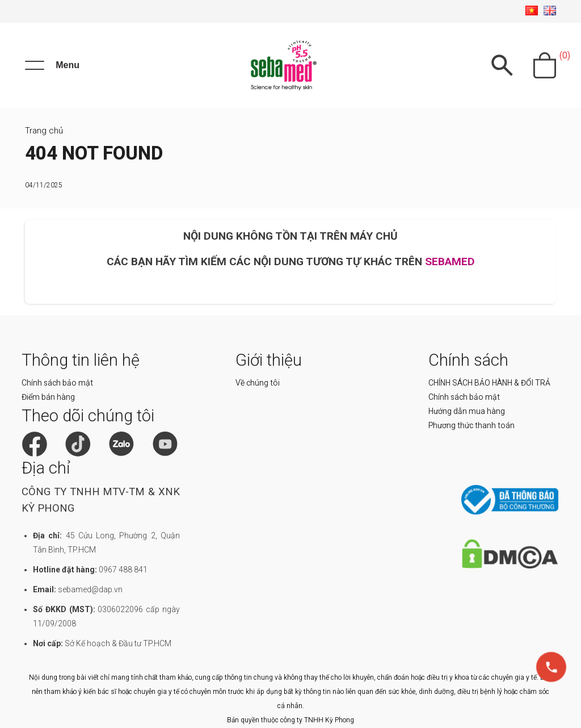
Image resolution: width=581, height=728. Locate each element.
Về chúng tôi (258, 383)
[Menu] (52, 65)
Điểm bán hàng (48, 397)
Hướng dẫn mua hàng (467, 411)
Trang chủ (44, 131)
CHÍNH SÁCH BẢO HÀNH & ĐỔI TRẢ (489, 383)
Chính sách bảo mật (57, 383)
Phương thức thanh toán (471, 425)
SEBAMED (450, 262)
